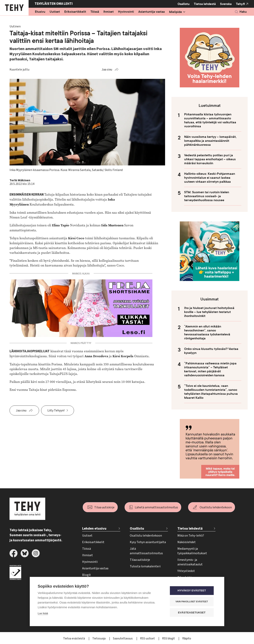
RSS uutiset (148, 639)
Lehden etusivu (94, 529)
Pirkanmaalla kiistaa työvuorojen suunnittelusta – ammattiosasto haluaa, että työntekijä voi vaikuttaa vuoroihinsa (210, 120)
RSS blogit (169, 639)
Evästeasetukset (192, 613)
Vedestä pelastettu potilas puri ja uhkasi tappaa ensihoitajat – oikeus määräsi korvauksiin (210, 159)
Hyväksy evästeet (192, 591)
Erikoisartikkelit (75, 12)
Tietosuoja (99, 639)
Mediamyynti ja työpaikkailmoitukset (192, 551)
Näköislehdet (187, 542)
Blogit (87, 575)
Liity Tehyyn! (56, 410)
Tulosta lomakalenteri (145, 566)
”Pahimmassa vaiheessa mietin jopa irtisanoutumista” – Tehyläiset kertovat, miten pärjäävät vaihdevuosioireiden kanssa (210, 369)
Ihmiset (109, 12)
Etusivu (40, 12)
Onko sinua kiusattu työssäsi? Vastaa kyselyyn (211, 351)
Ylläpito (187, 639)
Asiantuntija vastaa (152, 12)
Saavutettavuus (123, 639)
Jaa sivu (107, 70)
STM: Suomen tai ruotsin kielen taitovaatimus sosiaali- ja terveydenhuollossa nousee (207, 196)
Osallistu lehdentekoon (216, 507)
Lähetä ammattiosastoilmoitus (156, 507)
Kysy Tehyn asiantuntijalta (148, 542)
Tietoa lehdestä (205, 4)
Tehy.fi (240, 4)
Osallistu (184, 4)
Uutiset (55, 12)
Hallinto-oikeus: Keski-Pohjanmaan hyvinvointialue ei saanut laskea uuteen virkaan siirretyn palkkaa (210, 178)
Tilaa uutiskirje (104, 507)
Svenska (226, 4)
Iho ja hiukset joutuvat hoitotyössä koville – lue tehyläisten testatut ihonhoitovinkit (209, 312)
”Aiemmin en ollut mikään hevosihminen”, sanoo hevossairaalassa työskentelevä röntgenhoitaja (207, 332)
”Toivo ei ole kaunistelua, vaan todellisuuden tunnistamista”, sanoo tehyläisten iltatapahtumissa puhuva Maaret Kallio (211, 392)
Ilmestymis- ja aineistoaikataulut (190, 562)
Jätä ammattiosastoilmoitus (146, 551)
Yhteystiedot (186, 571)
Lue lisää (43, 614)
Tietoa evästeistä (74, 639)
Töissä (95, 12)
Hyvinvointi (126, 12)
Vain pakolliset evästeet (192, 602)
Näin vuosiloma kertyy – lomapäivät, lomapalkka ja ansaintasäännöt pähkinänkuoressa (210, 141)
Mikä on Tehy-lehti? (191, 536)
